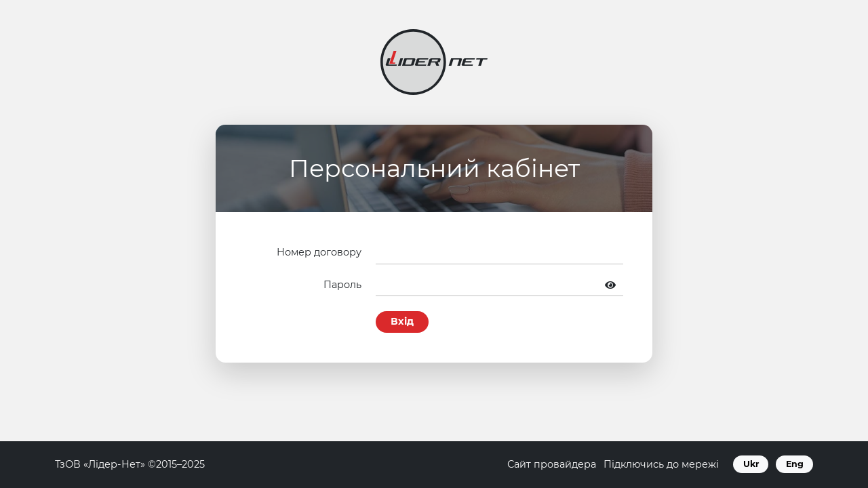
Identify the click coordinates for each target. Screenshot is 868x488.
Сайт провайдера (552, 464)
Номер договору (319, 252)
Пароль (342, 285)
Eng (795, 464)
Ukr (751, 464)
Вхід (402, 321)
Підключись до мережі (661, 464)
